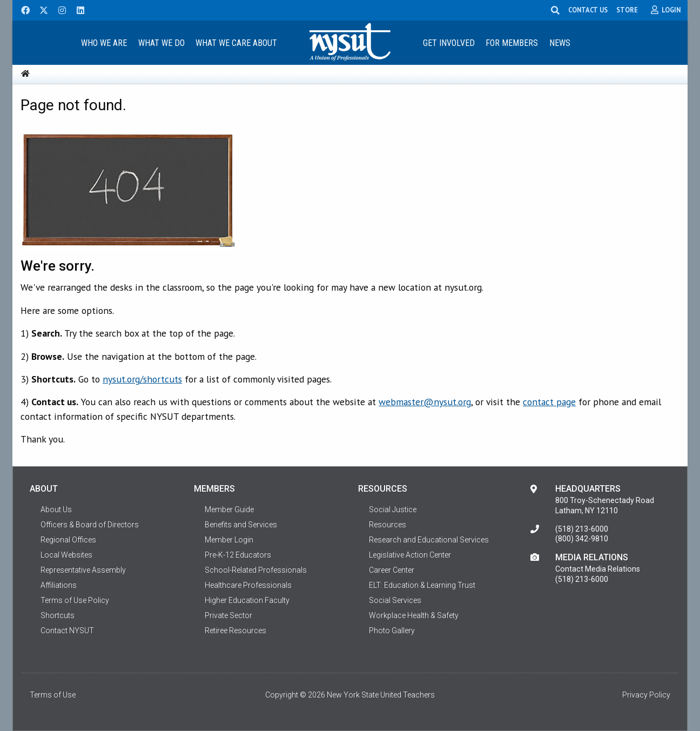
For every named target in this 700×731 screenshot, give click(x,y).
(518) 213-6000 (582, 529)
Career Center (392, 570)
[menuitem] (104, 42)
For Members (512, 43)
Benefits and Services (241, 525)
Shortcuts (58, 615)
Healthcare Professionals (248, 585)
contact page (549, 402)
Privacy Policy (646, 695)
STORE (627, 10)
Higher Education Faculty (247, 600)
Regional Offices (68, 540)
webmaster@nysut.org (425, 402)
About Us (56, 509)
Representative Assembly (83, 570)
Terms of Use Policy (75, 600)
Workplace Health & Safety (414, 615)
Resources (388, 525)
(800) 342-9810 (582, 539)
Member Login (229, 540)
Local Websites (66, 555)
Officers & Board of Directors (90, 525)
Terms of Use (53, 695)
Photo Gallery (392, 631)
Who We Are (104, 43)
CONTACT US (588, 10)
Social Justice (393, 509)
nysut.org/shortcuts (142, 379)
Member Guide (229, 509)
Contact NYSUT (67, 631)
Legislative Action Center (410, 555)
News (560, 43)
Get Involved (449, 43)
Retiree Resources (235, 631)
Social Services (395, 600)
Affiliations (59, 585)
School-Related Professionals (256, 570)
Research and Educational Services (429, 540)
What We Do (161, 43)
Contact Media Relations (598, 569)
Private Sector (228, 615)
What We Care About (236, 43)
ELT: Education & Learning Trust (422, 585)
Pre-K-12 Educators (238, 555)
